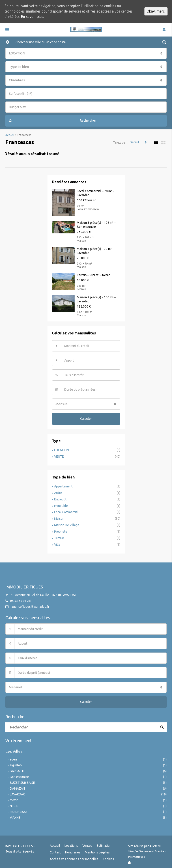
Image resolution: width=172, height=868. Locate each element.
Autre (58, 492)
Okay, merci (156, 11)
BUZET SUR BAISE (22, 780)
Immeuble (61, 505)
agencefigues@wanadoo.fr (30, 604)
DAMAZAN (17, 786)
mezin (14, 798)
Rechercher (53, 121)
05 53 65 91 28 (20, 598)
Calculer (86, 419)
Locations (71, 843)
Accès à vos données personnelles (74, 857)
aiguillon (16, 763)
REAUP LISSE (19, 809)
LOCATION (62, 450)
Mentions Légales (97, 850)
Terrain (59, 536)
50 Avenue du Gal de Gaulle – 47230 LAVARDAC (44, 592)
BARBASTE (18, 769)
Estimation (104, 843)
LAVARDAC (17, 792)
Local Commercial (66, 511)
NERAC (15, 803)
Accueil (55, 843)
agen (13, 757)
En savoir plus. (46, 17)
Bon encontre (19, 774)
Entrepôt (60, 498)
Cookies (108, 857)
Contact (55, 850)
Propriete (61, 530)
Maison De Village (67, 523)
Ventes (87, 843)
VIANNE (15, 815)
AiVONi (155, 844)
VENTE (59, 456)
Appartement (63, 486)
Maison (59, 517)
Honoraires (73, 850)
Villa (57, 542)
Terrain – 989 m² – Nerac (94, 275)
